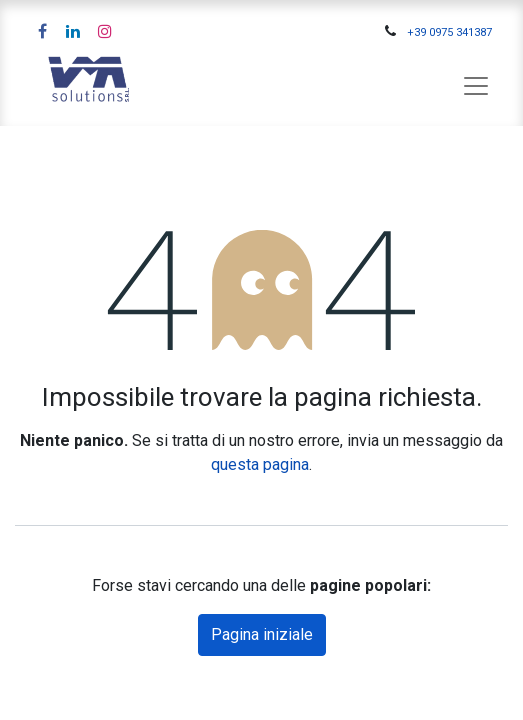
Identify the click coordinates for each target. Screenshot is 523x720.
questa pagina (260, 464)
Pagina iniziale (262, 634)
